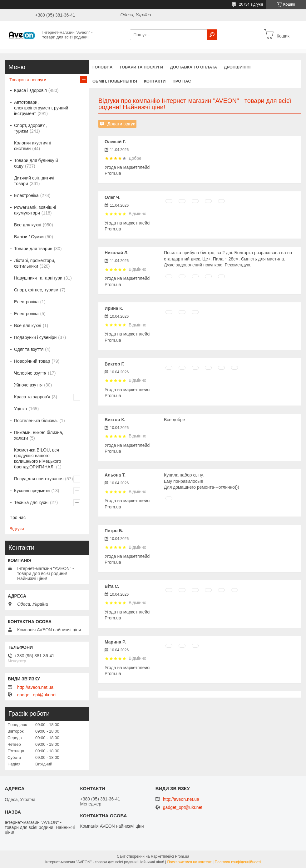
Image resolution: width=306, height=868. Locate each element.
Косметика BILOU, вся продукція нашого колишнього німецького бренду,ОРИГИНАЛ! (38, 458)
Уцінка (20, 409)
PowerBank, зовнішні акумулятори (35, 210)
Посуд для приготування (39, 479)
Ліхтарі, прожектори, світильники (35, 263)
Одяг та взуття (29, 349)
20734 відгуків (251, 4)
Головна (102, 67)
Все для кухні (28, 225)
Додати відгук (121, 124)
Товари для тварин (33, 249)
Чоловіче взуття (30, 373)
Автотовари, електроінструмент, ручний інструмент (41, 108)
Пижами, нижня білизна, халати (39, 435)
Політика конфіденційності (238, 862)
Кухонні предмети (32, 491)
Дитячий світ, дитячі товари (34, 181)
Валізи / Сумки (29, 237)
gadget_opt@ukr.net (37, 695)
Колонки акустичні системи (32, 146)
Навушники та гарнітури (38, 278)
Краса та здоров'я (32, 397)
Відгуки (17, 529)
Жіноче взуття (28, 385)
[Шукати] (212, 35)
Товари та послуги (141, 67)
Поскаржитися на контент (189, 862)
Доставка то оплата (193, 67)
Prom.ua (182, 856)
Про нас (182, 81)
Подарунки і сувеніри (35, 337)
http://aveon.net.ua (35, 687)
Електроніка (26, 195)
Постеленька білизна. (36, 421)
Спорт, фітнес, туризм (36, 290)
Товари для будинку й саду (36, 163)
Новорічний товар (32, 361)
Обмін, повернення (115, 81)
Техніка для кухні (31, 502)
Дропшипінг (238, 67)
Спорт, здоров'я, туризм (30, 128)
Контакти (155, 81)
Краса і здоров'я (30, 90)
